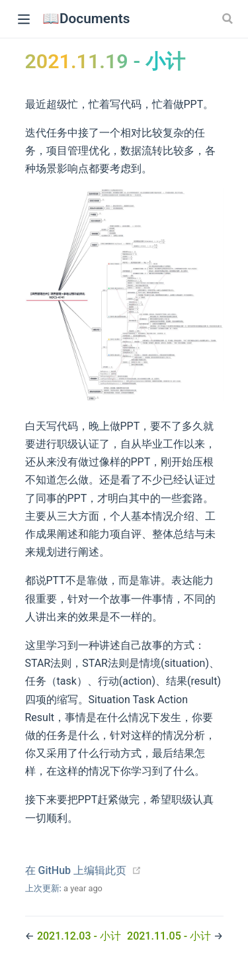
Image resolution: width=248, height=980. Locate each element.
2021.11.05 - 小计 (170, 936)
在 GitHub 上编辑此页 (76, 870)
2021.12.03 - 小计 (79, 936)
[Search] (229, 19)
